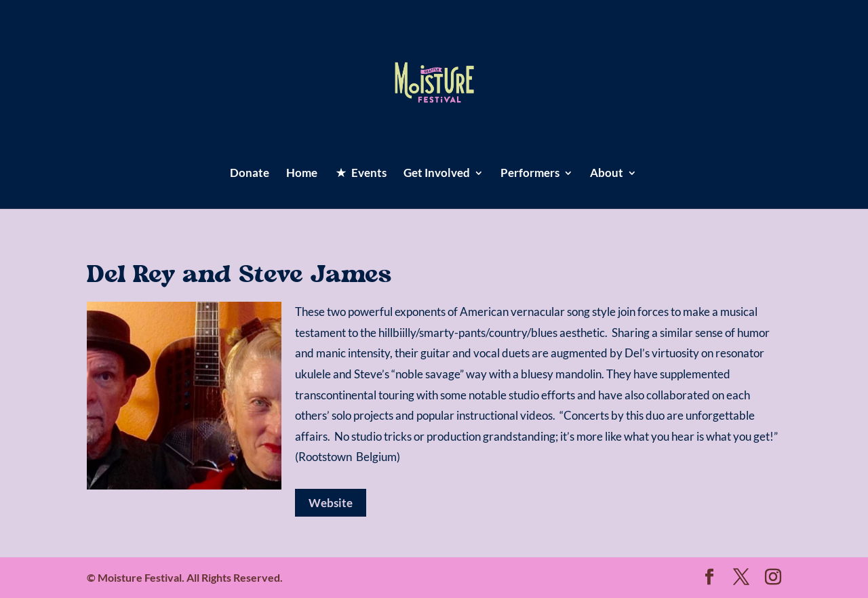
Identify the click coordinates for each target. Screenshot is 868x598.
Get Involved (437, 174)
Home (302, 174)
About (607, 174)
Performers (530, 174)
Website (331, 503)
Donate (250, 174)
